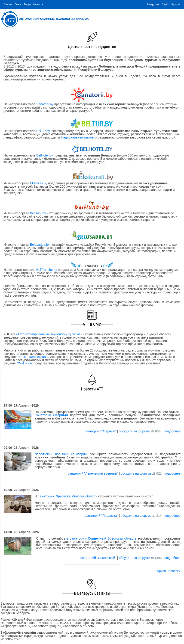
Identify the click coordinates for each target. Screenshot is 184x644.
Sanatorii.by (45, 104)
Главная (8, 4)
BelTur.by (43, 131)
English (166, 4)
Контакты (38, 4)
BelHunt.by (38, 213)
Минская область (67, 496)
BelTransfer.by (47, 270)
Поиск (18, 4)
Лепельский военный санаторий (61, 454)
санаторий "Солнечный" (99, 558)
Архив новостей (169, 571)
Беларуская (153, 4)
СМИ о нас (25, 363)
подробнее (172, 431)
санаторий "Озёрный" (101, 431)
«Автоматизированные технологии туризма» (49, 334)
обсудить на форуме (134, 431)
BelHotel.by (45, 155)
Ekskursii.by (39, 183)
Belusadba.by (40, 245)
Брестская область (101, 538)
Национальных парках (78, 137)
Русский (176, 4)
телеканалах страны (33, 357)
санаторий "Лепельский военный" (93, 473)
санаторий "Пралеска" (102, 516)
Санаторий (51, 415)
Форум (27, 4)
